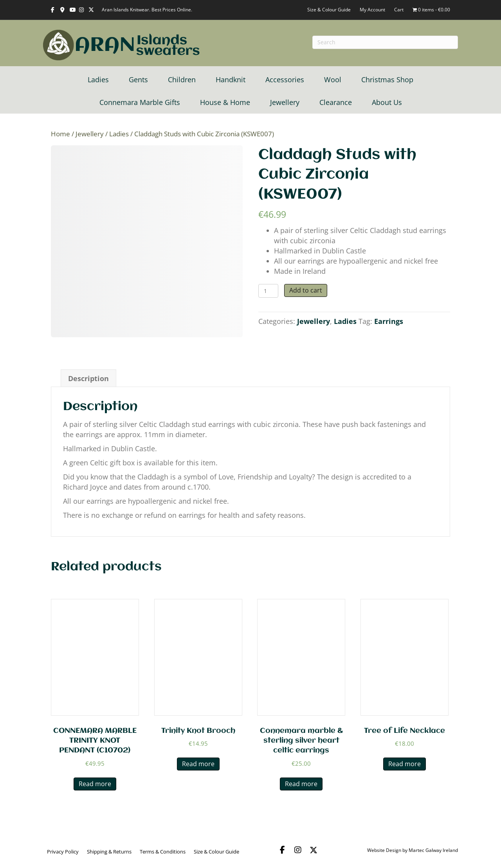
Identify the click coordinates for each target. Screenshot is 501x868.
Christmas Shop (387, 80)
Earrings (389, 321)
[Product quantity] (268, 291)
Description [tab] (88, 378)
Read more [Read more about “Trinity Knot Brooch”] (198, 764)
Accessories (285, 80)
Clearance (336, 102)
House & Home (225, 102)
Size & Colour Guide (329, 10)
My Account (372, 10)
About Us (387, 102)
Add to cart (306, 290)
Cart (399, 10)
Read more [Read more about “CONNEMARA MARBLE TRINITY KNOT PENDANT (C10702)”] (95, 784)
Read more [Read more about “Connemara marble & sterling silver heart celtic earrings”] (301, 784)
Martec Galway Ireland (433, 850)
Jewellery (285, 102)
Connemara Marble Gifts (140, 102)
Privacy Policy (63, 852)
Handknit (231, 80)
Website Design (384, 850)
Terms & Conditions (163, 852)
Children (182, 80)
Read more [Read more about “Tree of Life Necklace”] (405, 764)
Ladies (98, 80)
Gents (138, 80)
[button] (282, 850)
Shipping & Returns (109, 852)
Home (60, 134)
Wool (333, 80)
